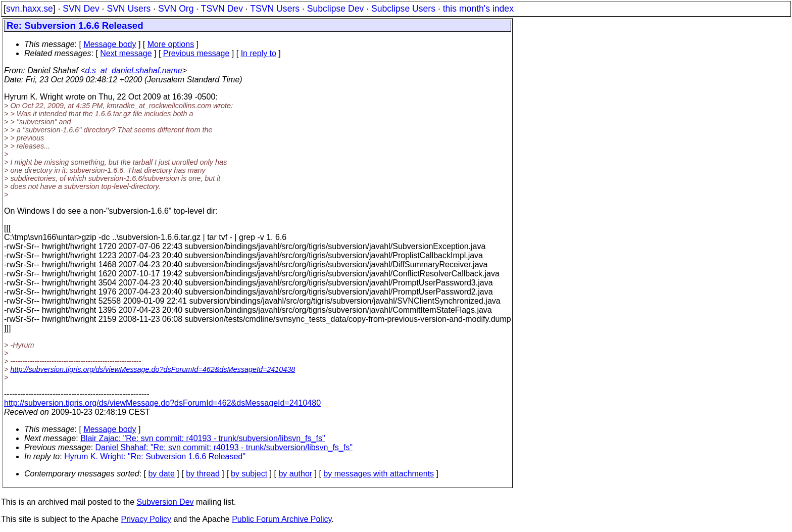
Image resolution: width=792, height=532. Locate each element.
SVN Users (129, 9)
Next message (126, 53)
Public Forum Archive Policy (282, 519)
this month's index (478, 9)
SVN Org (176, 9)
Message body (110, 44)
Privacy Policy (146, 519)
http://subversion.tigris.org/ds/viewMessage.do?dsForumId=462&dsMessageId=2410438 (153, 369)
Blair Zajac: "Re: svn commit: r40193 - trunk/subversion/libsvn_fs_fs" (203, 438)
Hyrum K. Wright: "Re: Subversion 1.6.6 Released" (155, 456)
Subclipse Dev (335, 9)
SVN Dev (81, 9)
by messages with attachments (379, 474)
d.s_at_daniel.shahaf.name (134, 70)
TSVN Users (275, 9)
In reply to (259, 53)
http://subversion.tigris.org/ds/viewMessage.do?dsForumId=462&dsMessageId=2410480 (162, 403)
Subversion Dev (165, 502)
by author (295, 474)
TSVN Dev (222, 9)
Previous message (196, 53)
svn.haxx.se (30, 9)
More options (171, 44)
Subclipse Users (403, 9)
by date (161, 474)
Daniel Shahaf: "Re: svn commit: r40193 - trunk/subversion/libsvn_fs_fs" (224, 447)
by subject (249, 474)
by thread (203, 474)
